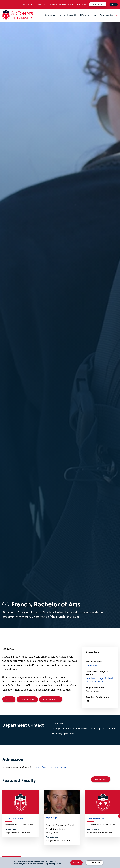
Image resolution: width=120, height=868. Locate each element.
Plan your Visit (51, 699)
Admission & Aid (68, 15)
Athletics (63, 4)
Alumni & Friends (50, 4)
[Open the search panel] (117, 17)
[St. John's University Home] (18, 15)
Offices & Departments (77, 4)
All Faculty (101, 779)
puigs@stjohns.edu (65, 733)
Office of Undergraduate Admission (51, 767)
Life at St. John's (89, 15)
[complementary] (95, 850)
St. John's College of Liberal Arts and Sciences (99, 680)
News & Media (29, 4)
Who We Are (107, 15)
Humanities (92, 665)
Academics (51, 15)
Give (114, 4)
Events (39, 4)
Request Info (27, 699)
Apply (9, 699)
